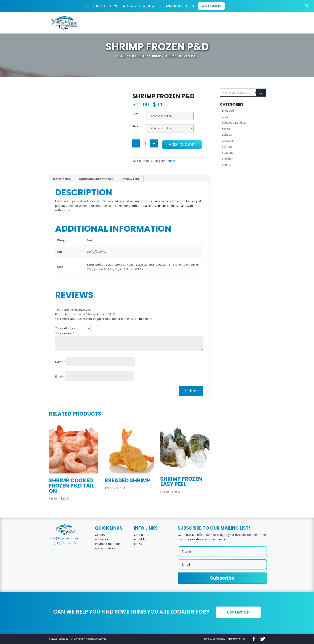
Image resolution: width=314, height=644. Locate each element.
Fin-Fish (227, 128)
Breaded (228, 110)
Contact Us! (238, 612)
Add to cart (182, 144)
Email (60, 376)
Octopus (228, 140)
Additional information (96, 179)
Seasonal (228, 152)
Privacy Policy (236, 639)
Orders (100, 535)
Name (60, 362)
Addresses (102, 539)
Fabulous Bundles (234, 122)
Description (62, 179)
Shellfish (137, 56)
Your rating (63, 328)
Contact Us (142, 535)
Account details (105, 548)
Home (121, 56)
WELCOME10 (213, 6)
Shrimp (155, 56)
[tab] (62, 179)
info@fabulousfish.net (65, 538)
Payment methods (108, 544)
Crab (225, 116)
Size (135, 126)
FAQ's (138, 544)
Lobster (227, 134)
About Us (140, 539)
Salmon (227, 146)
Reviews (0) (130, 179)
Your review (65, 333)
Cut (135, 114)
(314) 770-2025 (65, 543)
